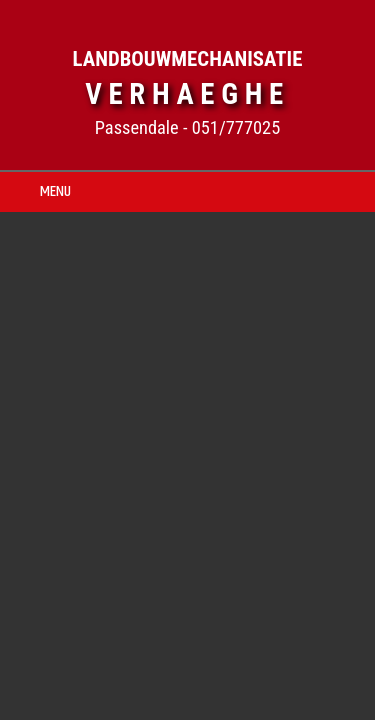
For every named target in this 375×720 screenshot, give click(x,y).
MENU (55, 191)
